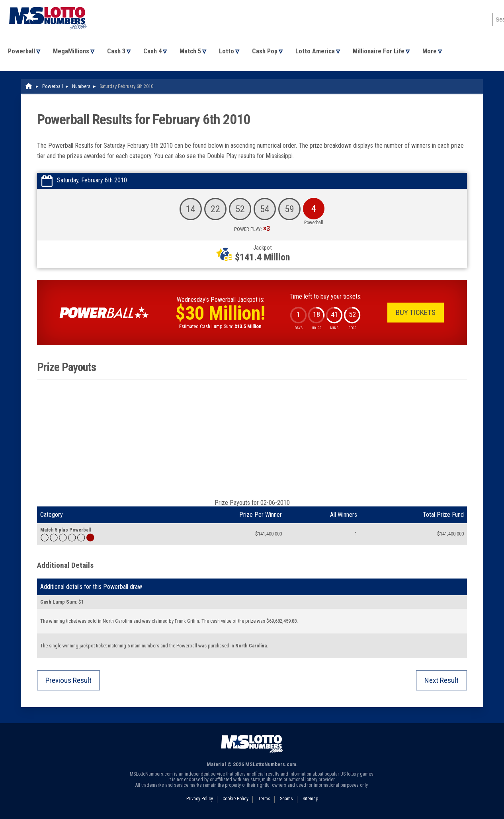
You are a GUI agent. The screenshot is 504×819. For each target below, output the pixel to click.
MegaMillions (71, 51)
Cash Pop (265, 51)
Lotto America (315, 51)
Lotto (227, 51)
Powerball (21, 51)
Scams (286, 799)
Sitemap (310, 799)
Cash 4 (152, 51)
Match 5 (190, 51)
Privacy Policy (200, 799)
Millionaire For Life (379, 51)
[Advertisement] (252, 439)
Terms (264, 799)
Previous (68, 680)
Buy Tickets (416, 312)
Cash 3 (116, 51)
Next (441, 680)
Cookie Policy (235, 799)
